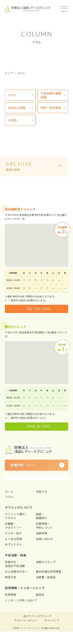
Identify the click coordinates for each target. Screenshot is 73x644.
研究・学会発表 (51, 108)
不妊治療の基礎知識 (51, 95)
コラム (9, 497)
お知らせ (42, 492)
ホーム (9, 492)
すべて (12, 95)
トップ (9, 73)
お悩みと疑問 (17, 108)
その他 (12, 120)
